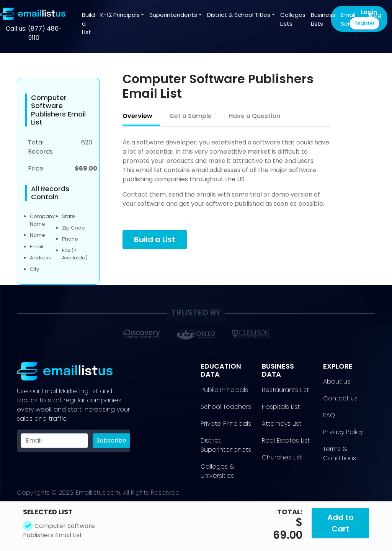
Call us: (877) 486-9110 (34, 33)
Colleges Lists (293, 19)
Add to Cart (341, 523)
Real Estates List (286, 440)
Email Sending (352, 19)
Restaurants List (285, 390)
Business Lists (323, 19)
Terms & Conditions (340, 453)
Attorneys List (282, 424)
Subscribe (111, 440)
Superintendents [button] (173, 15)
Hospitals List (281, 407)
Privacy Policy (343, 432)
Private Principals (226, 424)
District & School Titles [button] (239, 15)
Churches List (282, 457)
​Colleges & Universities (217, 471)
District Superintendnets (226, 445)
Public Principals (224, 390)
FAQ (329, 415)
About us (337, 381)
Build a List (88, 23)
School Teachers (226, 407)
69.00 (288, 535)
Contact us (340, 398)
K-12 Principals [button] (120, 15)
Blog (375, 15)
